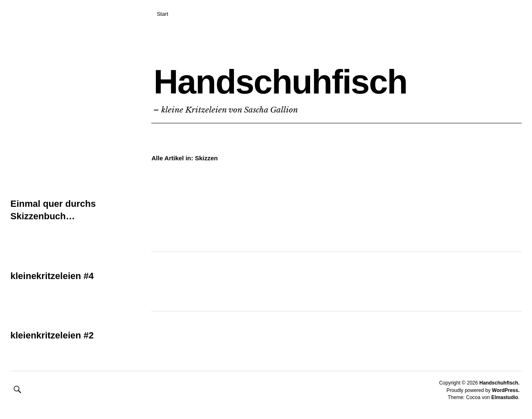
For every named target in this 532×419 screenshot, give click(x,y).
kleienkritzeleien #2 (52, 335)
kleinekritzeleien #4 (52, 276)
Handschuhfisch (280, 82)
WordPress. (506, 390)
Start (162, 14)
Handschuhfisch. (499, 383)
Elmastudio (505, 397)
